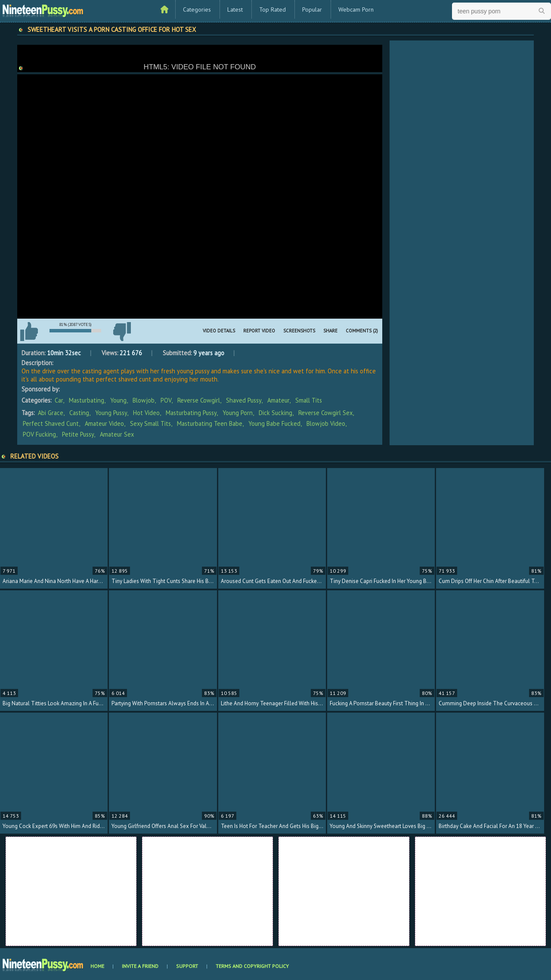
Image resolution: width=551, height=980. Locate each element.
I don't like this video (122, 332)
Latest (235, 9)
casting (79, 413)
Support (187, 966)
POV (166, 400)
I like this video (29, 332)
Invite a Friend (140, 966)
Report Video (259, 331)
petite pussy (78, 434)
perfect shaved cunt (51, 423)
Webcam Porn (356, 9)
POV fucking (39, 434)
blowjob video (326, 423)
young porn (238, 413)
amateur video (104, 423)
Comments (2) (362, 331)
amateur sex (117, 434)
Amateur (278, 400)
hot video (146, 413)
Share (330, 331)
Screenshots (299, 331)
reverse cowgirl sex (325, 413)
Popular (312, 9)
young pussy (111, 413)
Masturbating (87, 400)
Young (118, 400)
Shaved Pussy (244, 400)
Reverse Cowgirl (199, 400)
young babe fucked (274, 423)
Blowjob (144, 400)
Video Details (219, 331)
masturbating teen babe (210, 423)
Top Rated (272, 9)
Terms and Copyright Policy (252, 966)
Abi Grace (51, 413)
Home (97, 966)
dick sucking (275, 413)
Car (59, 400)
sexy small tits (150, 423)
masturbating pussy (191, 413)
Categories (197, 9)
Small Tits (309, 400)
